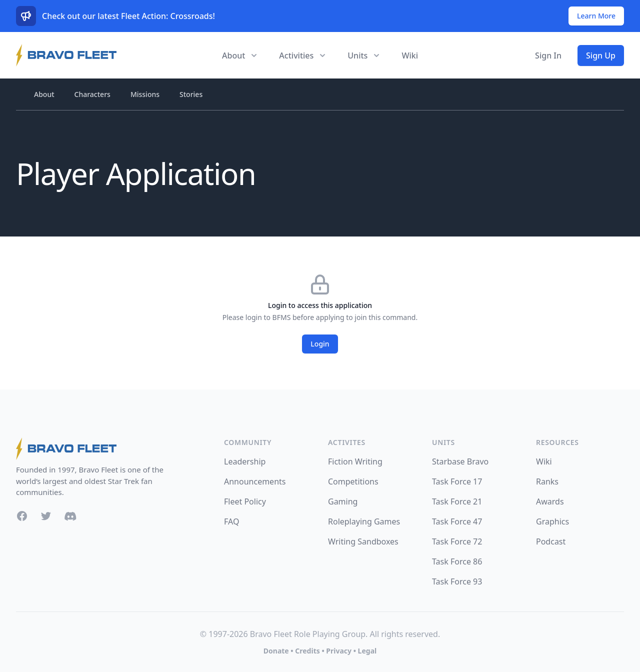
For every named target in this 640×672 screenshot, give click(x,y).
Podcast (551, 541)
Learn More (596, 16)
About (44, 94)
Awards (550, 501)
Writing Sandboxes (363, 541)
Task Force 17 (457, 481)
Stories (191, 94)
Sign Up (601, 55)
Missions (145, 94)
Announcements (255, 481)
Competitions (353, 481)
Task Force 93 (457, 581)
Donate (276, 651)
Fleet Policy (245, 501)
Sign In (548, 55)
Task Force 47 (457, 521)
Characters (92, 94)
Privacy (339, 651)
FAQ (231, 521)
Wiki (410, 55)
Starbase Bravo (460, 461)
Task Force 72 (457, 541)
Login (320, 344)
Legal (367, 651)
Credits (307, 651)
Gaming (343, 501)
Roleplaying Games (364, 521)
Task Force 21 (457, 501)
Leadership (245, 461)
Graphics (552, 521)
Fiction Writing (355, 461)
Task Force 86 (457, 561)
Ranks (547, 481)
